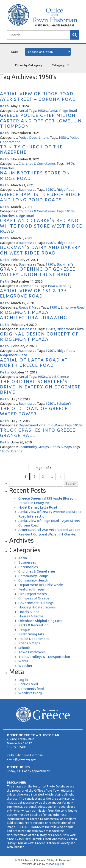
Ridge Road (68, 111)
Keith (4, 106)
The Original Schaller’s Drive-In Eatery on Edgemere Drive (40, 387)
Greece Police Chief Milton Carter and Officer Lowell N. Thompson (42, 121)
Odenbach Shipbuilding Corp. (41, 621)
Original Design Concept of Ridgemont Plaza (39, 337)
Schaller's (64, 404)
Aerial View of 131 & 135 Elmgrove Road (33, 293)
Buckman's (65, 264)
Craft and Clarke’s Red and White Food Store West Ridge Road (41, 226)
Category (58, 65)
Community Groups (34, 447)
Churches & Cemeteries (37, 163)
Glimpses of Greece (34, 598)
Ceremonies (28, 286)
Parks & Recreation (33, 625)
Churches (7, 168)
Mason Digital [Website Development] (55, 864)
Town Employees (32, 652)
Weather (25, 666)
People (24, 630)
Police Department (34, 137)
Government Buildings (36, 603)
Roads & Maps (29, 307)
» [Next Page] (60, 476)
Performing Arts (31, 634)
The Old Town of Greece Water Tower (34, 411)
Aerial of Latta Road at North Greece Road (34, 363)
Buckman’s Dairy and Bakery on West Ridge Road (40, 250)
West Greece (59, 377)
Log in (23, 680)
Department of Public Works (41, 425)
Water (23, 661)
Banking (65, 286)
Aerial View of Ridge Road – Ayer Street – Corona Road (39, 96)
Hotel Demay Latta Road (38, 507)
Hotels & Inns (29, 612)
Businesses (27, 190)
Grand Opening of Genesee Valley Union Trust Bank (38, 272)
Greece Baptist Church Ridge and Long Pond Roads (40, 197)
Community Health (33, 580)
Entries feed (28, 684)
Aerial (23, 111)
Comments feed (31, 689)
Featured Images (32, 589)
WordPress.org (30, 693)
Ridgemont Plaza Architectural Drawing (34, 315)
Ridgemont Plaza (70, 329)
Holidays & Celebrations (37, 607)
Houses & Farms (31, 616)
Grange (17, 451)
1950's (42, 111)
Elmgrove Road (73, 307)
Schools (24, 648)
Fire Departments (33, 594)
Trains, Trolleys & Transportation (44, 657)
